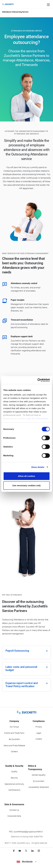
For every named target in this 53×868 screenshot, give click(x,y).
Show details (38, 467)
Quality (14, 772)
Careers (14, 751)
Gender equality (39, 775)
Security (14, 778)
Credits (39, 739)
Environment (39, 781)
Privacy (39, 727)
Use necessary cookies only (26, 485)
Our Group (14, 727)
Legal (39, 733)
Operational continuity (14, 784)
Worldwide (26, 862)
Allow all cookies (26, 476)
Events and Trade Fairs (14, 733)
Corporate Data (14, 816)
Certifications (14, 790)
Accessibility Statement (39, 787)
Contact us (14, 810)
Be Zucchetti (14, 739)
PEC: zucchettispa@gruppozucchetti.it (26, 832)
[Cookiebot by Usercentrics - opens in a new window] (38, 380)
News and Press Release (14, 746)
